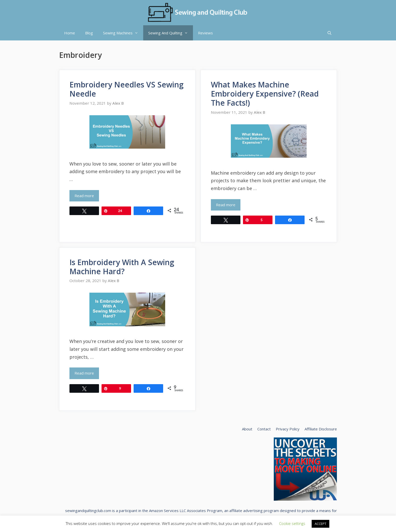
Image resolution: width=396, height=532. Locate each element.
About (247, 429)
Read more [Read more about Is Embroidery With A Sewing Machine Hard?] (84, 373)
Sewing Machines (123, 33)
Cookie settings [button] (292, 523)
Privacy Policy (288, 429)
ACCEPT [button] (320, 524)
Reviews (205, 33)
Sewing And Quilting (171, 33)
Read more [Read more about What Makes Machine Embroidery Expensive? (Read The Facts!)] (226, 205)
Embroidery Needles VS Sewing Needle (127, 89)
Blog (89, 33)
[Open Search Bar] (329, 33)
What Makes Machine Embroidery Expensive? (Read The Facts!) (265, 94)
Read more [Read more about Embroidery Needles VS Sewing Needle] (84, 196)
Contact (264, 429)
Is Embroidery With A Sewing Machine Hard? (122, 267)
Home (70, 33)
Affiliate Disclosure (321, 429)
